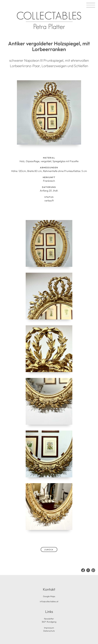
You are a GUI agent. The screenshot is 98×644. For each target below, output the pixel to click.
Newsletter (49, 619)
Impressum (49, 628)
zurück (49, 550)
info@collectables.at (49, 601)
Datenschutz (49, 631)
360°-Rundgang (49, 622)
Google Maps (49, 596)
